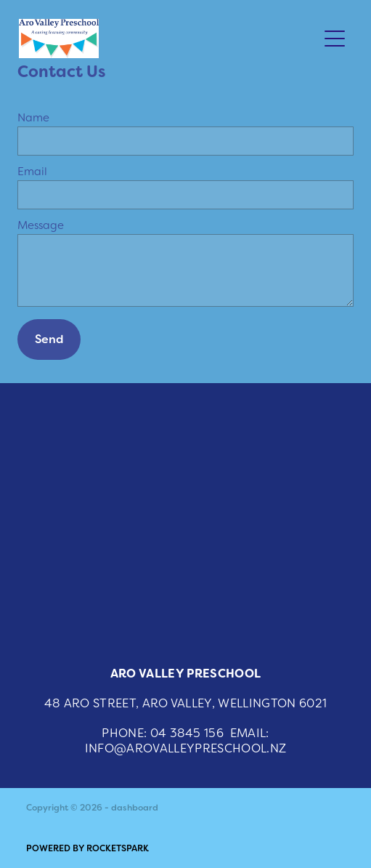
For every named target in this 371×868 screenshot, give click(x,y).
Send (49, 339)
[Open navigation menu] (335, 39)
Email (32, 171)
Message (41, 225)
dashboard (135, 808)
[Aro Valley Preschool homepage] (168, 39)
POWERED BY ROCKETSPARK (87, 848)
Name (33, 117)
